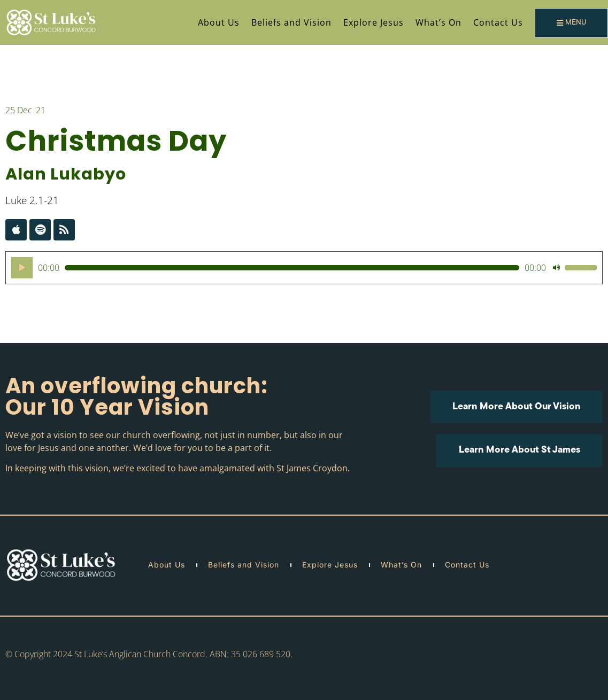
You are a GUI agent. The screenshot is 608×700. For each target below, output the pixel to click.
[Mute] (556, 268)
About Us (219, 22)
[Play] (22, 268)
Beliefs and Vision (291, 22)
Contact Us (498, 22)
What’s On (438, 22)
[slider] (292, 268)
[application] (304, 268)
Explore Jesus (374, 22)
